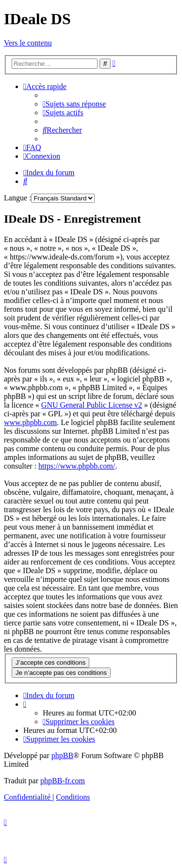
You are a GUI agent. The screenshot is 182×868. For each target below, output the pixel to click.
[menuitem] (74, 104)
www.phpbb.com (30, 422)
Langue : (17, 198)
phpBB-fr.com (63, 781)
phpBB (62, 755)
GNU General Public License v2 (92, 405)
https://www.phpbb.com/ (77, 466)
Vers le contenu (28, 43)
